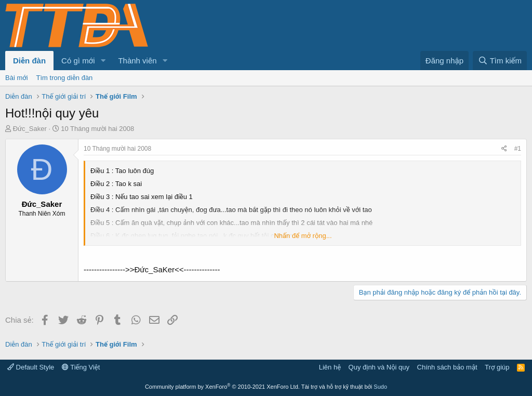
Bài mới (17, 78)
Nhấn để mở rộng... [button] (303, 236)
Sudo (380, 387)
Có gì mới (78, 61)
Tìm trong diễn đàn (65, 78)
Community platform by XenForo (222, 387)
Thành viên (137, 61)
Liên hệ (330, 367)
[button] (103, 61)
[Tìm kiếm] (500, 61)
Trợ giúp (497, 367)
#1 (518, 149)
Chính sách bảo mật (447, 367)
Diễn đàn (29, 61)
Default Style (31, 367)
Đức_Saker (30, 129)
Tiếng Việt (81, 367)
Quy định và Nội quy (379, 367)
